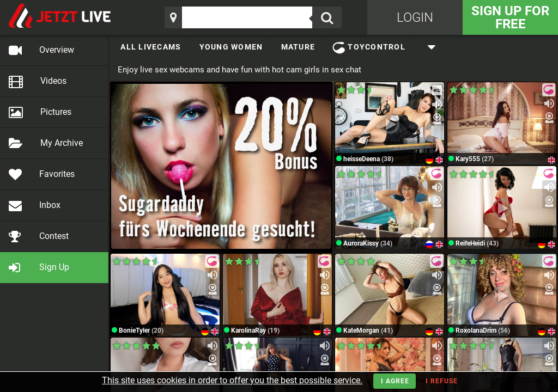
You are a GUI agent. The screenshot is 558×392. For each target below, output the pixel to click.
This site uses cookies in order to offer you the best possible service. (232, 380)
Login (415, 17)
